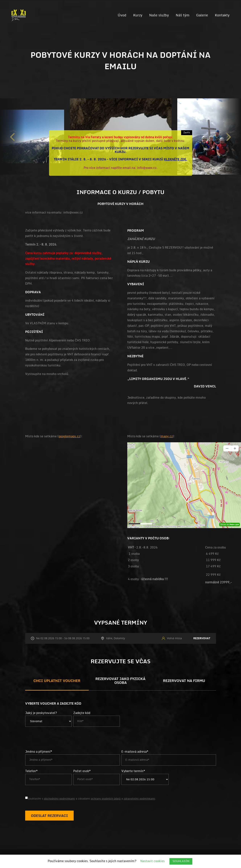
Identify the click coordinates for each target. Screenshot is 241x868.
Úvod (122, 15)
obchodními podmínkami (59, 799)
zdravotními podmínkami (139, 799)
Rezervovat (202, 638)
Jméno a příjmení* (39, 752)
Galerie (202, 15)
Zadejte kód (82, 713)
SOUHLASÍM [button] (181, 861)
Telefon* (31, 771)
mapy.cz (167, 436)
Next (229, 136)
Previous (12, 136)
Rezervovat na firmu (184, 681)
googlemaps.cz (69, 436)
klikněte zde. (176, 159)
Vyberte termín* (133, 771)
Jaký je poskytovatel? (41, 713)
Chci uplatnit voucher (57, 681)
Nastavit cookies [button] (152, 861)
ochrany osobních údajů (106, 799)
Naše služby (159, 15)
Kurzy (138, 15)
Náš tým (183, 15)
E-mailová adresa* (135, 752)
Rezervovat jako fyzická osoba (120, 681)
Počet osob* (82, 771)
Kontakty (222, 15)
